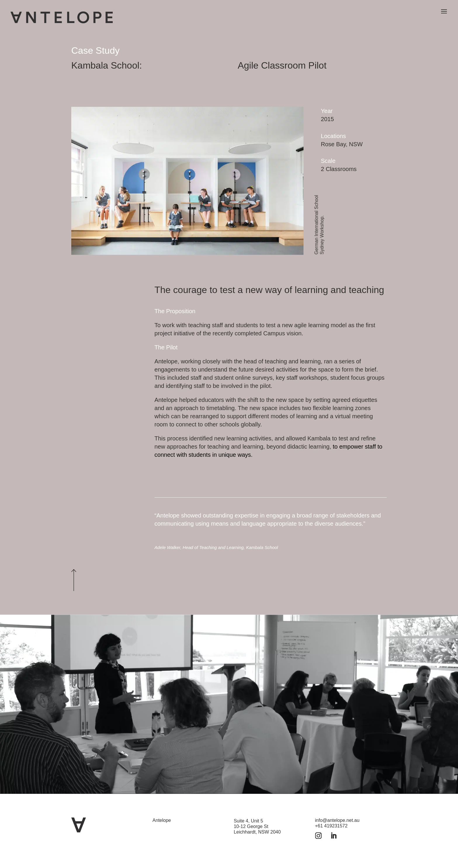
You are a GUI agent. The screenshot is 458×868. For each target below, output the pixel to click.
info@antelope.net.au (337, 820)
